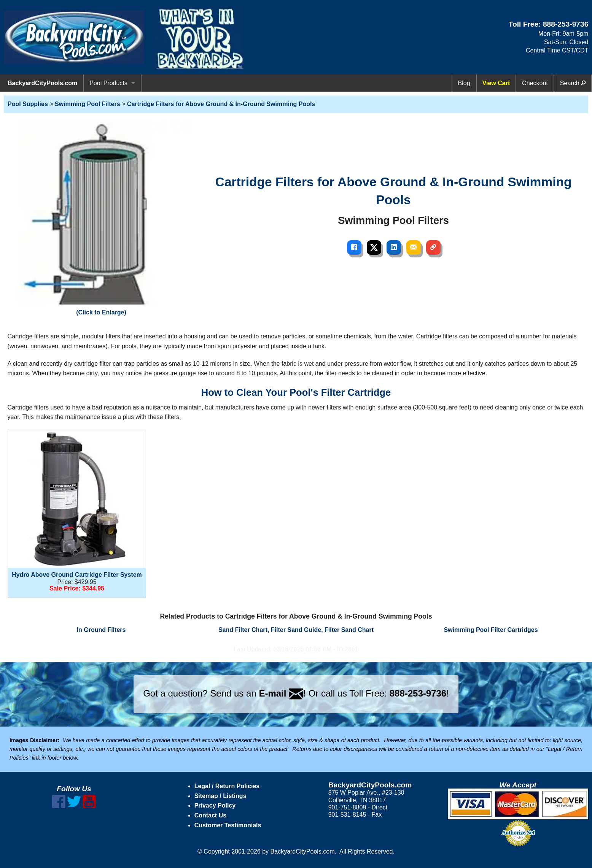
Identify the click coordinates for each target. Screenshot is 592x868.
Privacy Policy (215, 805)
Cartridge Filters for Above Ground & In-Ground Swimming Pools (221, 104)
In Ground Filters (101, 630)
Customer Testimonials (228, 825)
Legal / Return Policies (227, 786)
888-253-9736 (566, 24)
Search (573, 83)
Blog (464, 83)
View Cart (496, 83)
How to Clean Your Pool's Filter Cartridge (296, 392)
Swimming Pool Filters (88, 104)
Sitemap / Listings (220, 796)
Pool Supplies (28, 104)
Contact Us (210, 815)
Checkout (535, 83)
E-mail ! (282, 693)
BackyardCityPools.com (42, 83)
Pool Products (108, 83)
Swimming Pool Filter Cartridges (491, 630)
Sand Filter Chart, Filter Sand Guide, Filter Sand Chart (296, 630)
